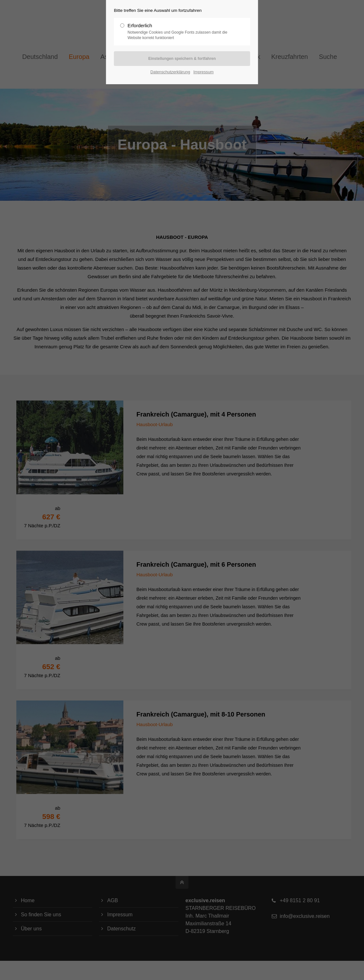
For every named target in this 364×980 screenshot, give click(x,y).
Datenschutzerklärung (170, 72)
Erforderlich (179, 32)
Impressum (204, 72)
